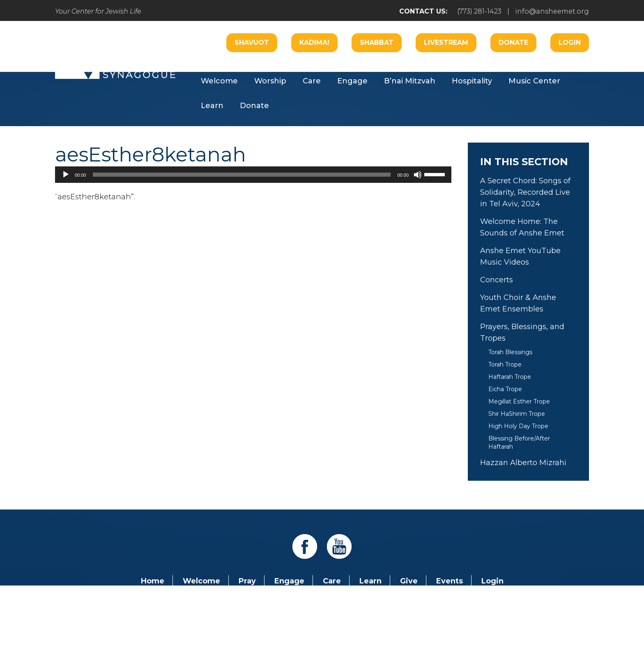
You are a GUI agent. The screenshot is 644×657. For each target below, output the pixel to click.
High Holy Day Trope (518, 426)
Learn (212, 106)
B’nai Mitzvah (410, 81)
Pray (247, 581)
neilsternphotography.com (429, 627)
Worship (270, 81)
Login (570, 43)
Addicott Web (259, 627)
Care (312, 81)
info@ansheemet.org (552, 11)
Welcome (219, 81)
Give (409, 581)
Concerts (497, 280)
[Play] (66, 175)
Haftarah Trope (510, 377)
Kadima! (314, 43)
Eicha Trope (505, 389)
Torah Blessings (510, 352)
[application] (253, 175)
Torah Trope (505, 364)
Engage (352, 81)
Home (153, 581)
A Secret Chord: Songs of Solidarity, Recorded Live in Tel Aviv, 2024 (525, 192)
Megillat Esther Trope (519, 401)
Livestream (446, 43)
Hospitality (472, 81)
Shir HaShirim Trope (517, 414)
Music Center (534, 81)
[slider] (242, 175)
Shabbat (377, 43)
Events (450, 581)
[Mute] (418, 175)
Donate (513, 43)
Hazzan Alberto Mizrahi (523, 463)
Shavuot (252, 43)
